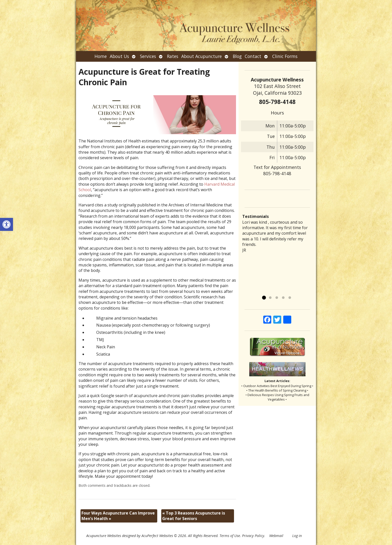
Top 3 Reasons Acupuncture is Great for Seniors (194, 516)
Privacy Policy (253, 536)
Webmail (276, 536)
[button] (6, 224)
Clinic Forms (285, 56)
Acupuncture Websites (104, 536)
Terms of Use (230, 536)
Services (148, 56)
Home (101, 56)
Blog (237, 56)
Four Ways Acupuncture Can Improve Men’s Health (118, 516)
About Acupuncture (201, 56)
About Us (119, 56)
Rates (173, 56)
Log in (297, 536)
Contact (253, 56)
